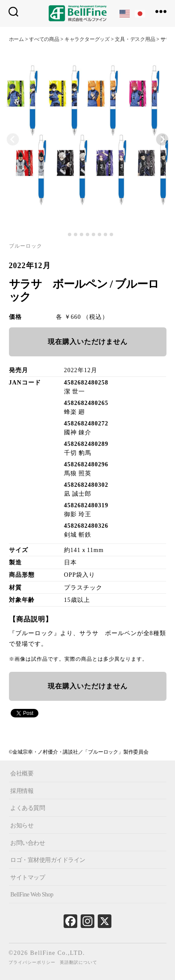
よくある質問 (28, 808)
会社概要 (22, 773)
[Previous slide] (13, 139)
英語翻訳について (79, 962)
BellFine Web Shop (32, 895)
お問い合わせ (28, 843)
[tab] (63, 235)
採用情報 (22, 791)
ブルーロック (26, 246)
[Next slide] (162, 139)
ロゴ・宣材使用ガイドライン (48, 860)
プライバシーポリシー (32, 962)
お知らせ (22, 825)
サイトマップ (28, 877)
